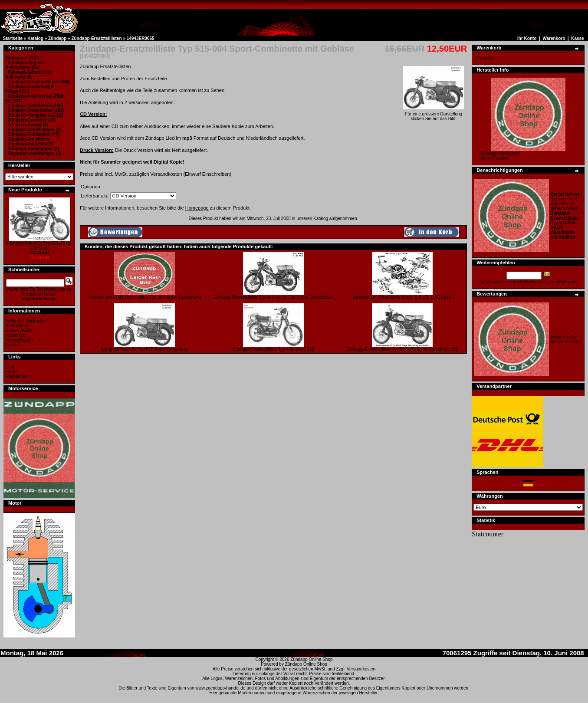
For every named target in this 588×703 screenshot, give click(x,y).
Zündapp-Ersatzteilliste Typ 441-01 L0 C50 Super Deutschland (274, 297)
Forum (11, 372)
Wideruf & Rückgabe (25, 321)
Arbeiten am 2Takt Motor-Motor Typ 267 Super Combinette (145, 297)
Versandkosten (20, 340)
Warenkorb (554, 38)
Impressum (16, 335)
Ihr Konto (527, 38)
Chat (10, 367)
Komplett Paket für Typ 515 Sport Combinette (145, 349)
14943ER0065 (141, 38)
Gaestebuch (17, 376)
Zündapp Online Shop (311, 659)
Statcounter (488, 534)
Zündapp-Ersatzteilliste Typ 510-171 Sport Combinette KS (402, 349)
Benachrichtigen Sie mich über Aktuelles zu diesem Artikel (566, 216)
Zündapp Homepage (500, 153)
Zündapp (57, 38)
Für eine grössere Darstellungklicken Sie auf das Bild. (434, 114)
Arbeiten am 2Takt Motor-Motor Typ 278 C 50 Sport (402, 297)
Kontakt (13, 345)
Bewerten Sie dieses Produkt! (566, 339)
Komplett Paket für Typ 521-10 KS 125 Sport (39, 246)
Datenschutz (17, 326)
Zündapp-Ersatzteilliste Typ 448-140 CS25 (273, 349)
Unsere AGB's (19, 330)
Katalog (35, 38)
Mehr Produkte (495, 158)
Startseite (13, 38)
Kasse (577, 38)
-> (16, 58)
